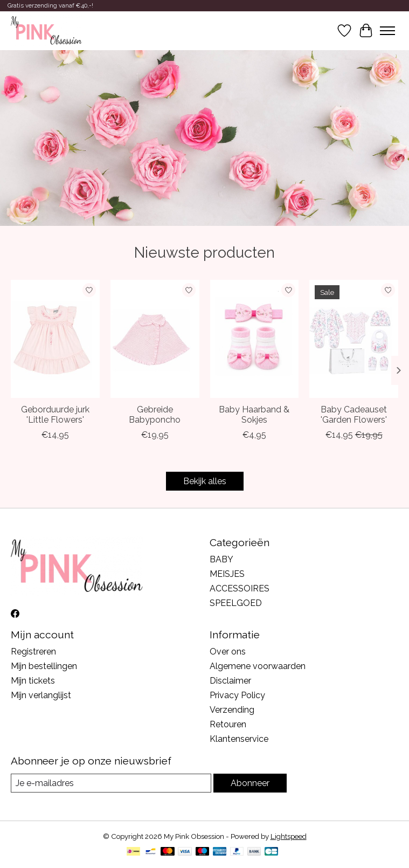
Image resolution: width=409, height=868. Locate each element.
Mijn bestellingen (44, 666)
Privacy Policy (237, 695)
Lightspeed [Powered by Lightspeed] (289, 836)
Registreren (33, 652)
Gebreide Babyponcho (155, 415)
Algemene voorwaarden (258, 666)
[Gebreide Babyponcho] (155, 339)
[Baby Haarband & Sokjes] (255, 339)
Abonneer (250, 783)
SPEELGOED (236, 603)
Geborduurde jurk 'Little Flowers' (55, 415)
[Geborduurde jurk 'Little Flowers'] (55, 339)
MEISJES (227, 574)
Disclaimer (230, 681)
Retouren (228, 724)
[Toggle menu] (387, 31)
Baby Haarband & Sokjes (254, 415)
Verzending (232, 710)
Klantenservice (239, 739)
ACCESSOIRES (240, 588)
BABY (221, 559)
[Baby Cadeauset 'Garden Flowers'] (354, 339)
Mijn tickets (33, 681)
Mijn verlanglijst (41, 695)
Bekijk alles (205, 481)
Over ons (228, 652)
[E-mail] (111, 783)
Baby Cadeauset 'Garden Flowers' (354, 415)
